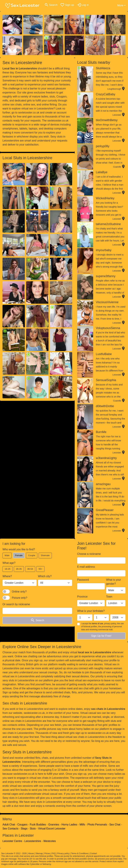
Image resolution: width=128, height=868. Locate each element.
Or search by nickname (16, 604)
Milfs (82, 825)
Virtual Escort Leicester (52, 829)
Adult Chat (9, 825)
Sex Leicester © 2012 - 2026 (14, 853)
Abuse (31, 853)
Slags (24, 829)
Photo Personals (97, 825)
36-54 (30, 569)
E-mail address (86, 567)
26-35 (19, 569)
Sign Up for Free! (101, 636)
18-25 (7, 569)
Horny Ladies (69, 825)
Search (37, 620)
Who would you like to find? (19, 549)
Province (82, 597)
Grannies (54, 825)
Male (7, 555)
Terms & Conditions (80, 853)
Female (19, 555)
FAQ (54, 853)
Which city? (45, 576)
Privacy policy (63, 853)
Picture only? (20, 598)
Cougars (22, 825)
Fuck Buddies (38, 825)
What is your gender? (114, 582)
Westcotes (49, 841)
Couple (32, 555)
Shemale (45, 555)
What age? (9, 563)
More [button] (120, 5)
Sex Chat (115, 825)
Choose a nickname (89, 554)
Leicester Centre (12, 841)
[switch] (6, 592)
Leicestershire (33, 841)
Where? (7, 576)
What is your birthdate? (91, 611)
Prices (47, 853)
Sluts (33, 829)
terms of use (97, 624)
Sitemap (39, 853)
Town (109, 597)
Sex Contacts (10, 829)
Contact (93, 853)
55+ (40, 569)
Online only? (19, 592)
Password (83, 580)
